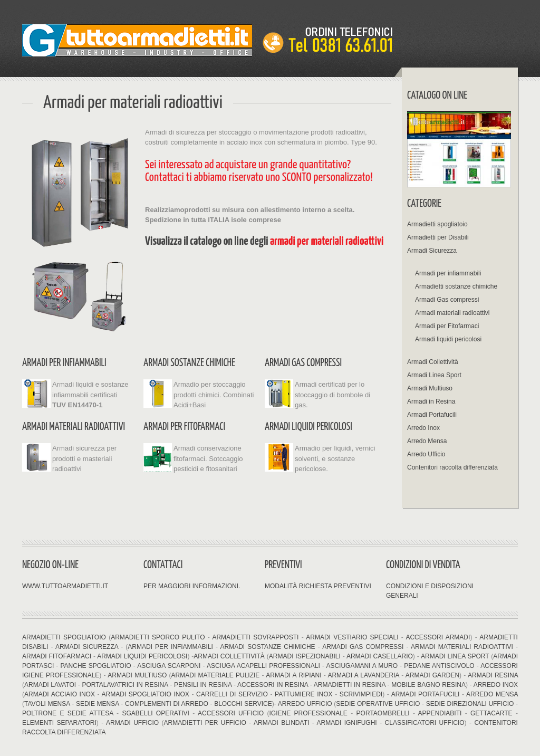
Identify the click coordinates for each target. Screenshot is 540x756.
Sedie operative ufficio (378, 704)
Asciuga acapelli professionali (263, 666)
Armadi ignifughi (349, 723)
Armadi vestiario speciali (352, 637)
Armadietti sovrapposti (255, 637)
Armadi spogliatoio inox (146, 694)
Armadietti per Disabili (438, 237)
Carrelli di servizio (232, 694)
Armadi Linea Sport (434, 375)
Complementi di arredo (167, 704)
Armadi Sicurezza (432, 251)
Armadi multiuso (137, 675)
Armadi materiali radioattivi (74, 427)
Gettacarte (491, 713)
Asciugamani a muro (361, 666)
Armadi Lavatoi (50, 685)
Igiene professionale (308, 713)
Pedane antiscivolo (439, 666)
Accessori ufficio (231, 713)
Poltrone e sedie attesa (68, 713)
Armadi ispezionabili (306, 656)
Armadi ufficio (134, 723)
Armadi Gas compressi (303, 363)
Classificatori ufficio (423, 723)
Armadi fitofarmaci (57, 656)
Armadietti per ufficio (205, 723)
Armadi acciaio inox (61, 694)
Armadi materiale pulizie (216, 675)
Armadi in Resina (431, 401)
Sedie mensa (98, 704)
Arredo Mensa (427, 441)
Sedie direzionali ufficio (470, 704)
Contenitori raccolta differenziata (452, 467)
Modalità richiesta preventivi (318, 586)
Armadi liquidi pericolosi (308, 427)
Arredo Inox (423, 428)
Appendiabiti (440, 713)
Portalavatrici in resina (125, 685)
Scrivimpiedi (361, 694)
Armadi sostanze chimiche (189, 363)
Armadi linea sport (455, 656)
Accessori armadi (438, 637)
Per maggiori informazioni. (192, 586)
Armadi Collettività (433, 362)
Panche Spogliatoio (95, 666)
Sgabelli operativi (156, 713)
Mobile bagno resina (428, 685)
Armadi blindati (281, 723)
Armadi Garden (432, 675)
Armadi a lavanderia (363, 675)
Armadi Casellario (380, 656)
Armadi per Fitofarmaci (184, 427)
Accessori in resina (273, 685)
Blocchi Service (242, 704)
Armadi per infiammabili (64, 363)
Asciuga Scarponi (169, 666)
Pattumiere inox (304, 694)
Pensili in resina (203, 685)
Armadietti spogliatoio (437, 224)
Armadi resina (493, 675)
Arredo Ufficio (426, 454)
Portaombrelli (383, 713)
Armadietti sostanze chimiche (456, 286)
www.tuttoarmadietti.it (65, 586)
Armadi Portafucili (432, 415)
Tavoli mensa (48, 704)
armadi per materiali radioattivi (327, 241)
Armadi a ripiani (293, 675)
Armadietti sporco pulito (158, 637)
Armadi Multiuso (430, 388)
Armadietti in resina (350, 685)
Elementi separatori (59, 723)
